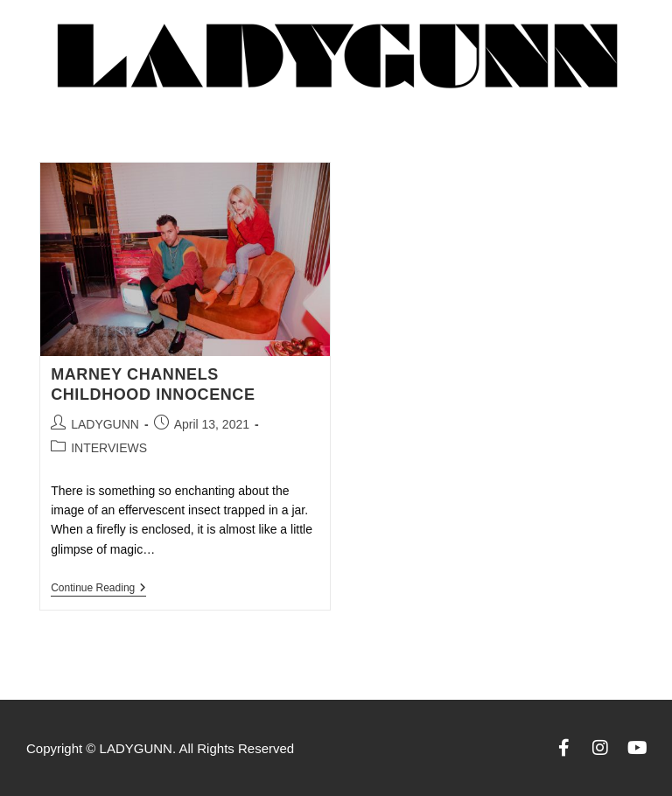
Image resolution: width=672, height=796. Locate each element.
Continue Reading (98, 588)
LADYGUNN (105, 424)
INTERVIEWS (109, 448)
